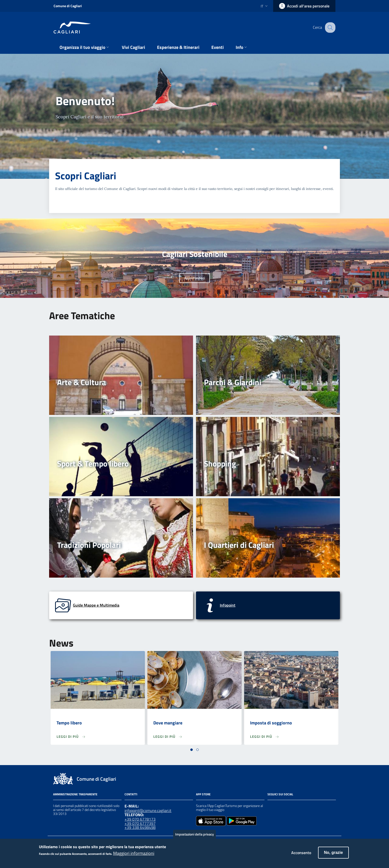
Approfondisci (195, 278)
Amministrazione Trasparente (75, 794)
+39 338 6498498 (140, 827)
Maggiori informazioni (134, 856)
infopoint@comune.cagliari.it (148, 810)
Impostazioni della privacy (194, 837)
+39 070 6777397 (140, 823)
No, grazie (333, 855)
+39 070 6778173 (140, 819)
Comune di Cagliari (68, 6)
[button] (192, 750)
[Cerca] (329, 28)
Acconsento (301, 855)
